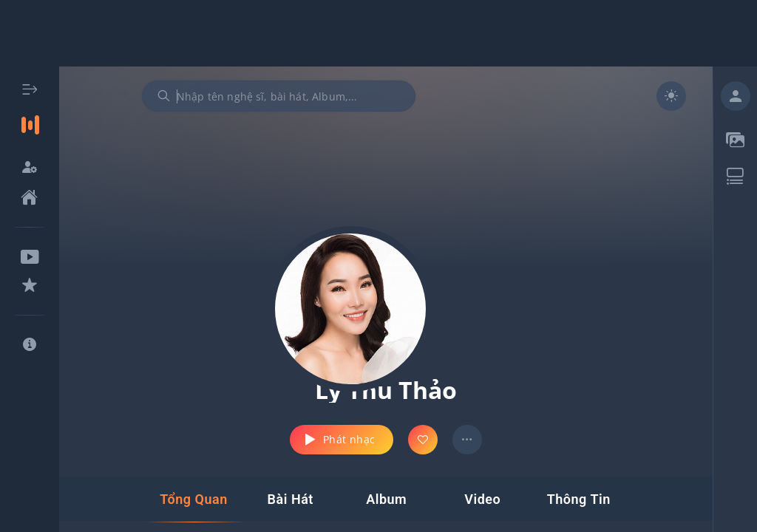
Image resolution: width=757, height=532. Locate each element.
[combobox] (279, 96)
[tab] (193, 499)
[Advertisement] (378, 33)
